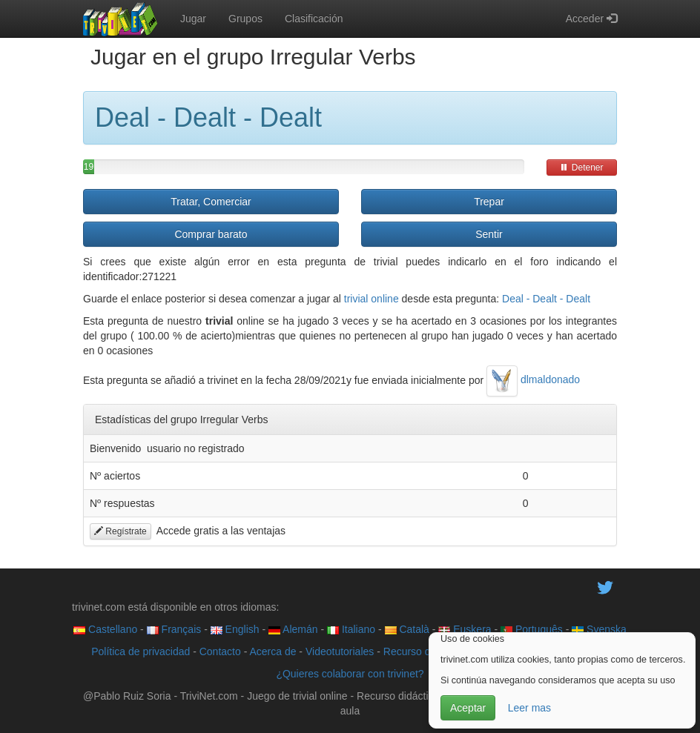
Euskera (465, 629)
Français (174, 629)
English (235, 629)
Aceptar (468, 708)
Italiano (351, 629)
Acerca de (273, 651)
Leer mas (529, 708)
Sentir (489, 234)
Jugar (193, 19)
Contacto (220, 651)
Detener (581, 168)
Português (532, 629)
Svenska (599, 629)
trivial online (372, 299)
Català (407, 629)
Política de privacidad (141, 651)
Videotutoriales (340, 651)
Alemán (293, 629)
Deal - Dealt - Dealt (546, 299)
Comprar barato (211, 234)
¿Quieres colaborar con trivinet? (350, 674)
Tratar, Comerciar (211, 202)
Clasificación (314, 19)
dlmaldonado (533, 379)
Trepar (489, 202)
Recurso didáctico (425, 651)
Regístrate (120, 531)
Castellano (105, 629)
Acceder (591, 19)
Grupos (245, 19)
